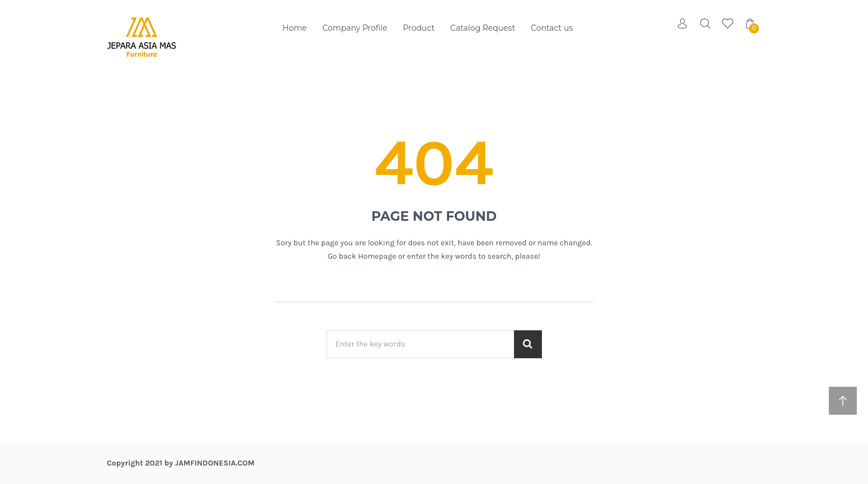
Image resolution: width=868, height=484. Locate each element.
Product (419, 28)
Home (294, 28)
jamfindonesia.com (215, 463)
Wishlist (728, 23)
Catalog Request (483, 28)
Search (705, 23)
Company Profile (355, 28)
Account (683, 23)
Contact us (552, 28)
